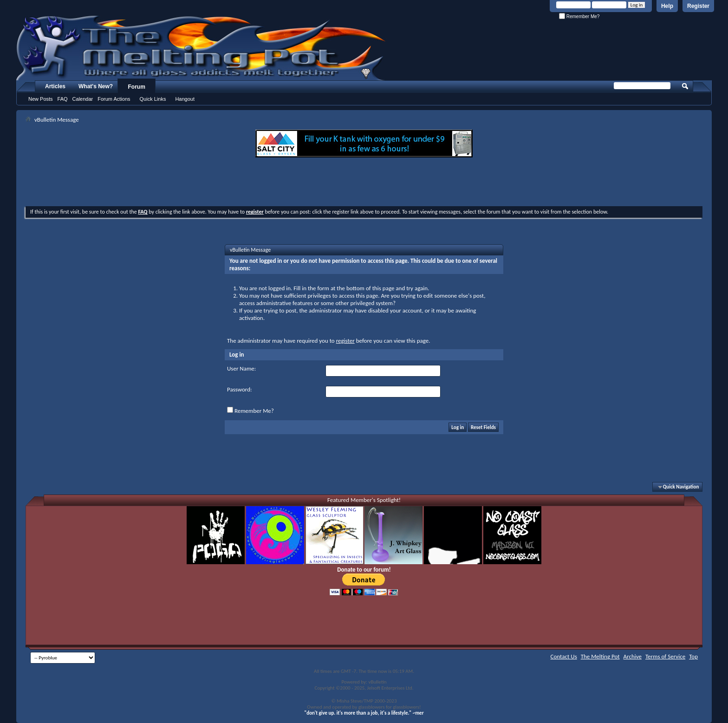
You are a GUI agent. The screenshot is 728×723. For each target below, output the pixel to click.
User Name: (241, 368)
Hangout (185, 99)
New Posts (41, 99)
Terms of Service (665, 656)
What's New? (96, 86)
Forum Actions (114, 99)
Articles (55, 86)
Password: (239, 389)
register (345, 341)
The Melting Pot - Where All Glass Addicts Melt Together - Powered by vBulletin (201, 48)
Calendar (83, 99)
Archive (633, 656)
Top (693, 656)
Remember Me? (579, 16)
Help (667, 6)
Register (698, 6)
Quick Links (153, 99)
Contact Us (564, 656)
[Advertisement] (364, 183)
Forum (137, 87)
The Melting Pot (600, 656)
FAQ (63, 99)
